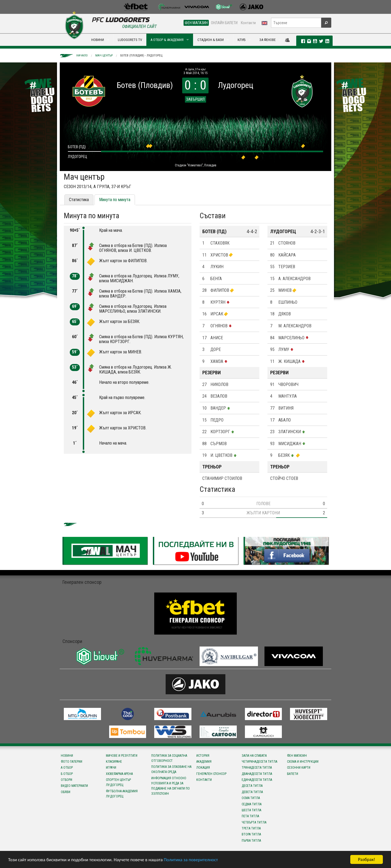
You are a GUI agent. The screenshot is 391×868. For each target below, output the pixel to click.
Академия (204, 762)
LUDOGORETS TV (130, 40)
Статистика (79, 200)
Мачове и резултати (122, 756)
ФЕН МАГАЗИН (196, 23)
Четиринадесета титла (259, 762)
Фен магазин (297, 756)
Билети (293, 774)
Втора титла (251, 834)
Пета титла (250, 816)
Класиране (114, 762)
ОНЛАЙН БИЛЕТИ (224, 23)
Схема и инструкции (303, 762)
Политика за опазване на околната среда (171, 769)
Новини (67, 756)
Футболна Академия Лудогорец (122, 794)
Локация (203, 768)
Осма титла (251, 798)
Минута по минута (115, 200)
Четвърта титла (254, 822)
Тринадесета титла (257, 768)
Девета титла (252, 792)
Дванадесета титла (257, 774)
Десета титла (252, 786)
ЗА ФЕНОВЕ (267, 40)
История (203, 756)
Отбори (67, 780)
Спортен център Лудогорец (118, 782)
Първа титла (251, 841)
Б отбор (67, 774)
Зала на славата (254, 756)
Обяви (66, 792)
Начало (82, 56)
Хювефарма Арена (119, 774)
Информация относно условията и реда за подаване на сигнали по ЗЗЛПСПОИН (171, 786)
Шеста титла (251, 810)
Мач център (104, 56)
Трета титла (251, 828)
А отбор (67, 768)
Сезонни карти (299, 768)
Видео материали (74, 786)
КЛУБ (242, 40)
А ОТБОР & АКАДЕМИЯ (167, 40)
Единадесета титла (257, 780)
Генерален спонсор (211, 774)
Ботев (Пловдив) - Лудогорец (141, 56)
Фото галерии (72, 762)
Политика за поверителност (191, 860)
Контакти (248, 23)
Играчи (111, 768)
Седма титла (252, 804)
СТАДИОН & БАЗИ (211, 40)
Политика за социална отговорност (169, 758)
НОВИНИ (98, 40)
